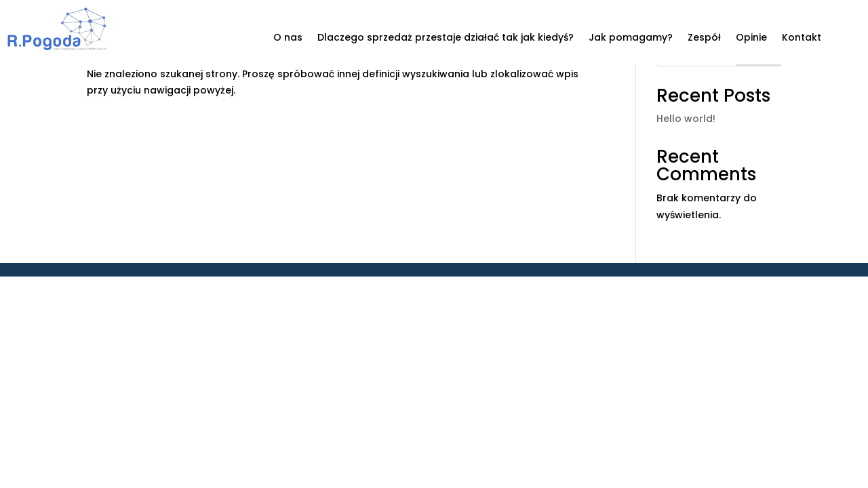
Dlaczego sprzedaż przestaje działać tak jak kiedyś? (446, 38)
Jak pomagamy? (631, 38)
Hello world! (686, 119)
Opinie (751, 38)
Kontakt (802, 38)
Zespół (704, 38)
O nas (288, 38)
